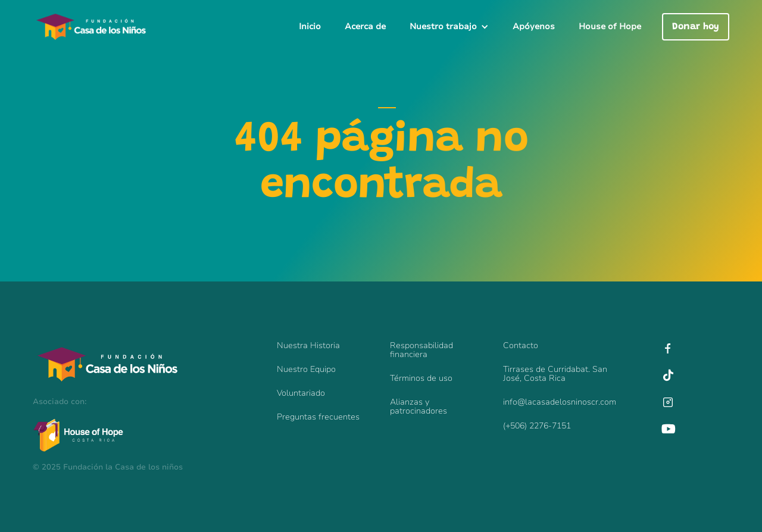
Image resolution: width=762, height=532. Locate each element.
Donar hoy (696, 27)
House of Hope (610, 26)
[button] (449, 27)
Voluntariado (301, 393)
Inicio (310, 26)
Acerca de (365, 26)
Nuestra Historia (308, 345)
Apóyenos (534, 26)
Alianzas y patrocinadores (419, 406)
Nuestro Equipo (306, 369)
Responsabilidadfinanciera (421, 350)
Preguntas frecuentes (318, 417)
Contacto (521, 345)
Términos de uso (421, 378)
